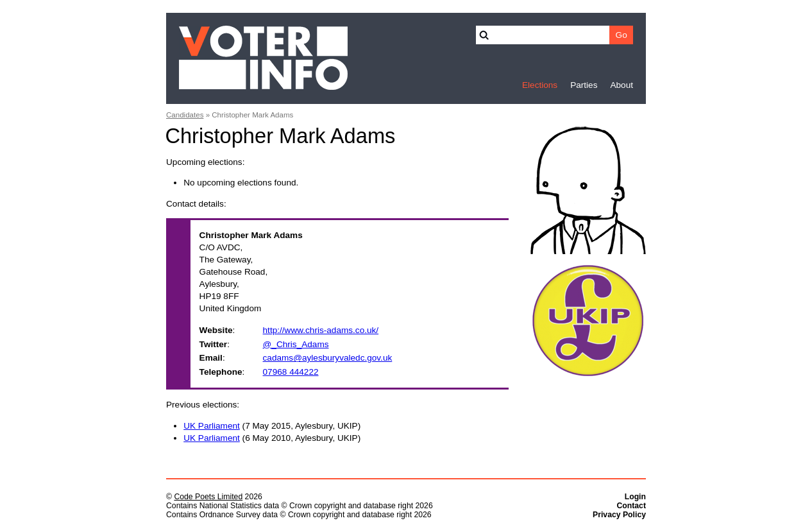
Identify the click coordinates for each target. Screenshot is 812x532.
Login (635, 497)
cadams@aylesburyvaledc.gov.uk (328, 358)
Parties (584, 85)
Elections (540, 85)
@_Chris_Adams (296, 344)
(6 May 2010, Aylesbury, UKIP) (272, 438)
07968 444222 (291, 372)
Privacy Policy (619, 515)
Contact (631, 506)
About (622, 85)
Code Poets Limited (208, 497)
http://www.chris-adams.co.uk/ (321, 330)
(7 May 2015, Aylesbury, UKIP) (272, 426)
